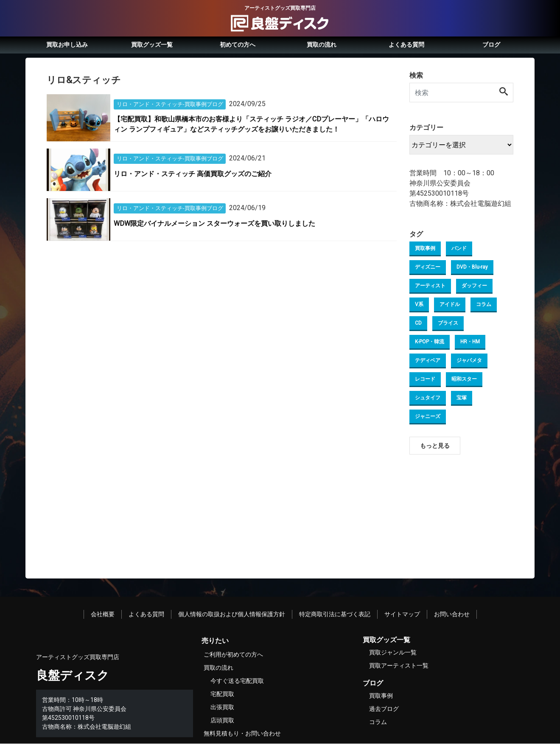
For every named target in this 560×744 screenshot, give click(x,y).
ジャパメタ (469, 360)
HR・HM (470, 342)
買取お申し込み (67, 45)
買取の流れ (322, 45)
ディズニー (428, 267)
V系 (419, 304)
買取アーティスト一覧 (399, 665)
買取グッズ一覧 (152, 45)
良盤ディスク (73, 675)
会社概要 (103, 614)
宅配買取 (222, 694)
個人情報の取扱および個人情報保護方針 (232, 614)
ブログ (491, 45)
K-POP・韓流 (430, 342)
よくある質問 (406, 45)
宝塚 (462, 398)
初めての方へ (238, 45)
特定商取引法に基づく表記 (335, 614)
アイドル (450, 304)
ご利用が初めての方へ (233, 654)
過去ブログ (384, 709)
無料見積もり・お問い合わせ (242, 733)
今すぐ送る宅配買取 (237, 681)
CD (418, 323)
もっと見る (435, 446)
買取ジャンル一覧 (393, 652)
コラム (484, 304)
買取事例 (425, 248)
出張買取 (222, 707)
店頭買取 (222, 720)
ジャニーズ (428, 416)
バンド (459, 248)
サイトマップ (402, 614)
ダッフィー (474, 286)
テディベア (428, 360)
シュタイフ (428, 398)
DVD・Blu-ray (472, 267)
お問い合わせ (452, 614)
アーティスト (430, 286)
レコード (425, 379)
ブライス (448, 323)
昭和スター (464, 379)
